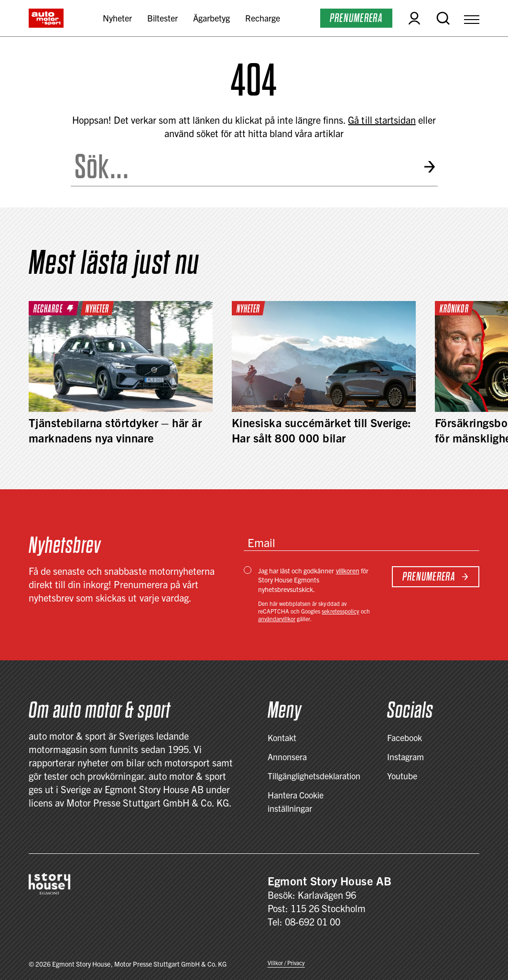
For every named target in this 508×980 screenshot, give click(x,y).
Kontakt (282, 738)
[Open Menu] (472, 18)
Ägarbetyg (211, 18)
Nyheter (117, 18)
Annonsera (287, 757)
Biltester (162, 18)
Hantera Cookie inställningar (296, 802)
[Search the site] (243, 167)
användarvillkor (277, 619)
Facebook (405, 738)
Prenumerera (356, 18)
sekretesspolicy (340, 611)
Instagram (405, 757)
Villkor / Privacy (286, 963)
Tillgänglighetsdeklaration (314, 776)
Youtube (402, 776)
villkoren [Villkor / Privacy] (348, 571)
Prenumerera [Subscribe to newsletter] (436, 576)
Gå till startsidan (382, 120)
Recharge (263, 18)
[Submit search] (430, 167)
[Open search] (443, 18)
